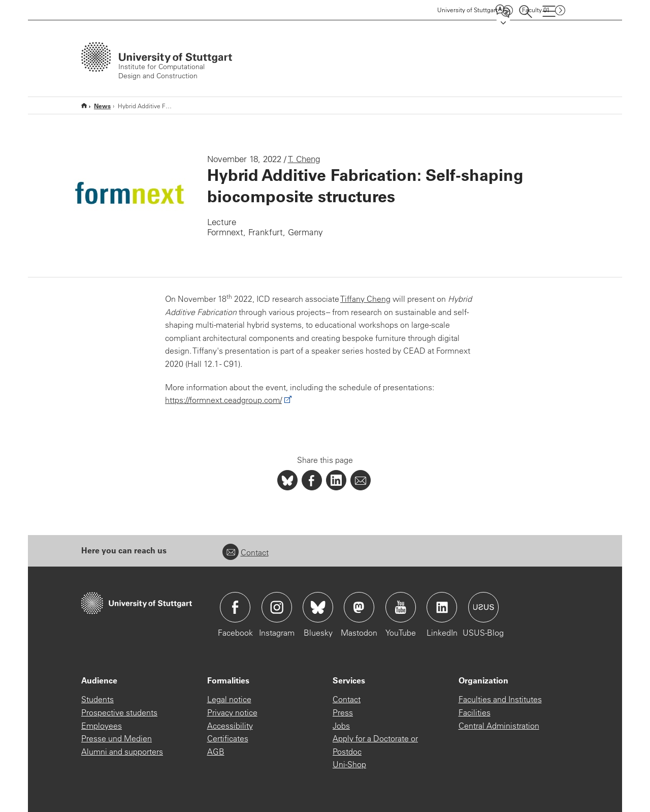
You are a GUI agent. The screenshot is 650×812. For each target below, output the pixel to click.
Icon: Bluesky (318, 607)
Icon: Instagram (277, 607)
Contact (246, 552)
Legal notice (229, 699)
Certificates (228, 738)
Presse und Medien (117, 738)
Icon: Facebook (235, 607)
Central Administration (499, 726)
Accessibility (230, 726)
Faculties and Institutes (500, 699)
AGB (216, 752)
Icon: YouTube (401, 607)
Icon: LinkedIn (442, 607)
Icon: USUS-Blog (483, 607)
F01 (536, 10)
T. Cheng (304, 159)
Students (97, 699)
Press (343, 712)
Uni (467, 10)
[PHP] (312, 480)
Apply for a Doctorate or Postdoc (375, 745)
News (102, 106)
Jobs (341, 726)
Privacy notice (232, 712)
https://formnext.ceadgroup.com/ (223, 400)
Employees (102, 726)
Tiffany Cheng (365, 299)
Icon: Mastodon (359, 607)
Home (84, 105)
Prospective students (119, 712)
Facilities (475, 712)
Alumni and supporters (122, 752)
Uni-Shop (349, 764)
